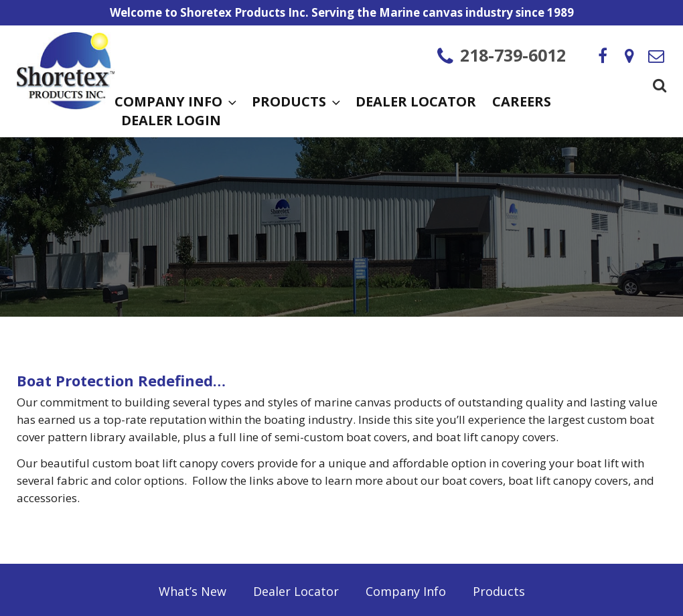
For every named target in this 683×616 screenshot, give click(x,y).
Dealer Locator (416, 103)
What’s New (193, 591)
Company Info (175, 103)
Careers (522, 103)
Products (296, 103)
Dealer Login (171, 122)
